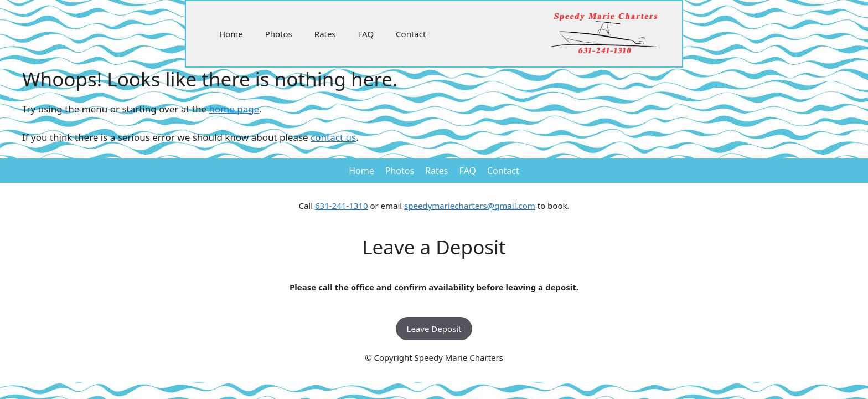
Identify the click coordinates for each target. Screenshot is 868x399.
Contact (411, 34)
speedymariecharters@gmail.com (470, 206)
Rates (325, 34)
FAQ (366, 34)
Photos (279, 34)
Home (231, 34)
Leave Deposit (434, 329)
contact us (333, 137)
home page (234, 109)
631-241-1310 (341, 206)
